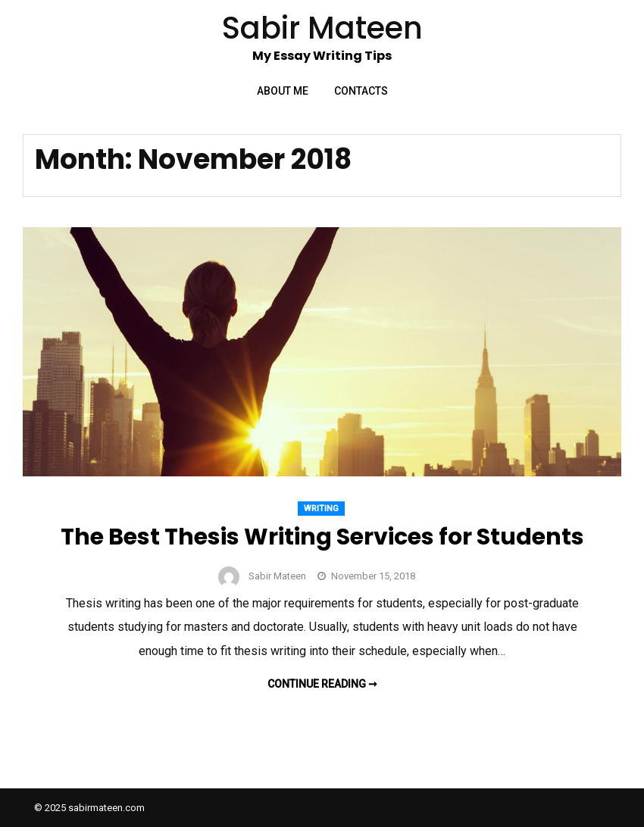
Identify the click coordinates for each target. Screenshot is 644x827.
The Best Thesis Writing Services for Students (322, 537)
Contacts (361, 91)
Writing (321, 509)
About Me (283, 91)
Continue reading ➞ (322, 684)
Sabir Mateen (277, 576)
